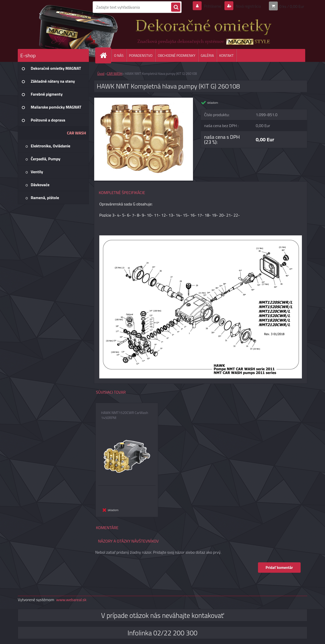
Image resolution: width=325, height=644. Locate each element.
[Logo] (53, 30)
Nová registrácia (247, 6)
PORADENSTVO (141, 55)
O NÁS (119, 55)
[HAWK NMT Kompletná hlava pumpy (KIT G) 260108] (144, 100)
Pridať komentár (279, 568)
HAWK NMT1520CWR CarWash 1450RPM (125, 415)
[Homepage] (105, 55)
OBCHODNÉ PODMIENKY (176, 55)
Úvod (101, 74)
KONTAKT (226, 55)
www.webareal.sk (71, 600)
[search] (176, 7)
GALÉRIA (207, 55)
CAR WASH (115, 74)
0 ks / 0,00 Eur (292, 6)
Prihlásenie (209, 6)
